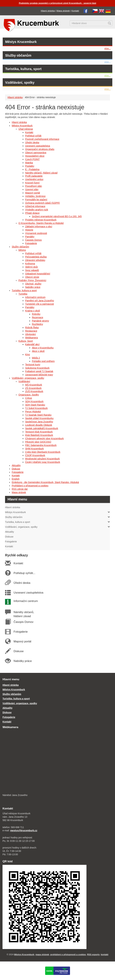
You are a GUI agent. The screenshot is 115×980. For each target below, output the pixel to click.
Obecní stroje (32, 277)
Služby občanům (18, 55)
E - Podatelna (32, 169)
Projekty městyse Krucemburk (41, 220)
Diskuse (16, 469)
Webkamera (31, 338)
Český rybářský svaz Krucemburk (43, 462)
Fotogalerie (31, 243)
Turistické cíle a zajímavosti (40, 304)
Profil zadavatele (34, 176)
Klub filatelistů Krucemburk (39, 435)
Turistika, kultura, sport (23, 69)
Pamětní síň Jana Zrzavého (40, 301)
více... (108, 48)
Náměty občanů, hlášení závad (41, 173)
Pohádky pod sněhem (43, 361)
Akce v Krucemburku (43, 348)
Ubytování (30, 334)
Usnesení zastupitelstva (38, 146)
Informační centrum (35, 297)
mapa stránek (42, 955)
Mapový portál (33, 193)
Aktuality (16, 465)
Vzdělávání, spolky (20, 83)
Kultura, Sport (26, 341)
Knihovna (30, 264)
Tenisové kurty (33, 365)
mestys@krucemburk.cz (24, 830)
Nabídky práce (33, 287)
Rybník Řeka (32, 328)
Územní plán (32, 189)
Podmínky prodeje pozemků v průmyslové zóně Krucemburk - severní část (57, 3)
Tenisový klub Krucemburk (39, 432)
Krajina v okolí (33, 311)
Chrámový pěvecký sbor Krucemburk (44, 438)
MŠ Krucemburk (34, 385)
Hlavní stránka (48, 11)
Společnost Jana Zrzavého (39, 422)
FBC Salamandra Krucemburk (41, 445)
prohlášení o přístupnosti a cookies (68, 955)
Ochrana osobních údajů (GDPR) (42, 203)
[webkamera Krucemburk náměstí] (57, 762)
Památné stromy (40, 321)
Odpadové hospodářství (38, 274)
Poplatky (30, 166)
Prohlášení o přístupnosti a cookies (30, 486)
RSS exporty (93, 955)
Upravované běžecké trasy (39, 375)
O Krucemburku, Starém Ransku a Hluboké (41, 223)
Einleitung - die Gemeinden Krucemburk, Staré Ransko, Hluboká (45, 482)
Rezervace (38, 317)
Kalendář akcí (32, 344)
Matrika (29, 163)
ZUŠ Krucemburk (34, 391)
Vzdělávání (24, 381)
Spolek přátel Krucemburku (39, 418)
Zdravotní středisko (35, 260)
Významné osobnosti (36, 233)
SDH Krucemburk (34, 401)
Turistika (23, 294)
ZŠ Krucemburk (33, 388)
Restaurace (31, 331)
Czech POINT (32, 159)
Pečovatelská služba (36, 257)
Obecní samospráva (36, 153)
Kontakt (75, 11)
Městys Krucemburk (21, 42)
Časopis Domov (33, 240)
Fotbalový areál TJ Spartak (39, 371)
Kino (28, 354)
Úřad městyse (26, 129)
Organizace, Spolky (29, 395)
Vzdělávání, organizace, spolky (28, 378)
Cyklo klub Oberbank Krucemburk (43, 452)
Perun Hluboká (33, 412)
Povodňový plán (34, 186)
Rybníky (36, 314)
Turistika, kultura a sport (24, 290)
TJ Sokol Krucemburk (36, 408)
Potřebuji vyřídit (33, 136)
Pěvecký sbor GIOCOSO (38, 442)
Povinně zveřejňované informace (42, 139)
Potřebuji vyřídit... (24, 573)
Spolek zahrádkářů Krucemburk (42, 428)
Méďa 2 (36, 358)
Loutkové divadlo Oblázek (39, 425)
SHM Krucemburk (34, 449)
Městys (22, 250)
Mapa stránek (63, 11)
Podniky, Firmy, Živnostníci (32, 280)
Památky (30, 237)
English (16, 479)
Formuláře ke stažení (36, 200)
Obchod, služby (33, 284)
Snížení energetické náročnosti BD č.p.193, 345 (57, 216)
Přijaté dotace (32, 213)
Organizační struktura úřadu (40, 149)
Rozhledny (37, 324)
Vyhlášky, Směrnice (35, 196)
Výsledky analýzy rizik (37, 210)
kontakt (105, 955)
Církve (29, 398)
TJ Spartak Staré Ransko (38, 415)
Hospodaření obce (35, 156)
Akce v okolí (38, 351)
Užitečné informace (35, 206)
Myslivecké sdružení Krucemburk (42, 459)
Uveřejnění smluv (34, 179)
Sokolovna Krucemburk (37, 368)
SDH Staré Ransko (35, 405)
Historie (29, 230)
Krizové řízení (32, 183)
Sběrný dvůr (31, 267)
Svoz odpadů (32, 270)
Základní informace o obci (39, 226)
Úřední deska (32, 142)
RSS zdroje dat (20, 489)
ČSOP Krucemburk (35, 455)
